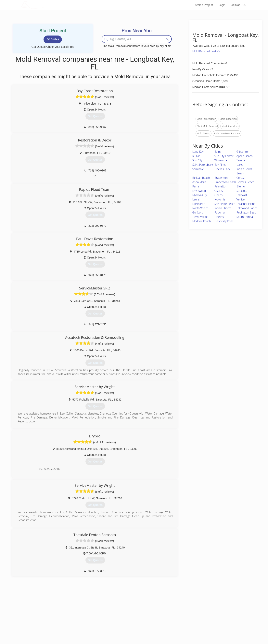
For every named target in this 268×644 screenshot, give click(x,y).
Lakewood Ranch (247, 208)
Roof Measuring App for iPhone (131, 624)
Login (222, 5)
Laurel (196, 199)
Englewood (199, 191)
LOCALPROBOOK (44, 5)
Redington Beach (247, 212)
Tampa (241, 160)
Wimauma (221, 160)
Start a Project (204, 5)
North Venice (200, 208)
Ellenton (242, 186)
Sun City (197, 160)
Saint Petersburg (203, 165)
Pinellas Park (222, 169)
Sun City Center (224, 156)
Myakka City (200, 195)
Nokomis (220, 199)
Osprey (219, 191)
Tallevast (242, 195)
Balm (218, 152)
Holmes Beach (245, 182)
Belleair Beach (201, 178)
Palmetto (220, 186)
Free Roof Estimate (70, 624)
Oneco (219, 195)
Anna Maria (199, 182)
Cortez (241, 178)
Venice (241, 199)
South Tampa (245, 217)
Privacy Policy (187, 615)
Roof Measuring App (125, 620)
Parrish (197, 186)
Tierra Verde (200, 217)
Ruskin (196, 156)
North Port (199, 204)
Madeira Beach (202, 221)
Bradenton (221, 178)
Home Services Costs (71, 611)
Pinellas (219, 217)
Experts (118, 615)
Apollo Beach (245, 156)
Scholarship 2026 (189, 611)
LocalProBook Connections (194, 624)
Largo (240, 165)
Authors (184, 620)
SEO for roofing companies (194, 628)
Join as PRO (239, 5)
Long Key (198, 152)
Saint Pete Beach (225, 204)
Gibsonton (243, 152)
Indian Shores (223, 208)
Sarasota (242, 191)
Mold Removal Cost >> (206, 51)
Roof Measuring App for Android (131, 628)
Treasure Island (246, 204)
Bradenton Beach (225, 182)
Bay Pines (220, 165)
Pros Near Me (66, 615)
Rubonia (220, 212)
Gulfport (198, 212)
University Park (224, 221)
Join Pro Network (123, 611)
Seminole (198, 169)
